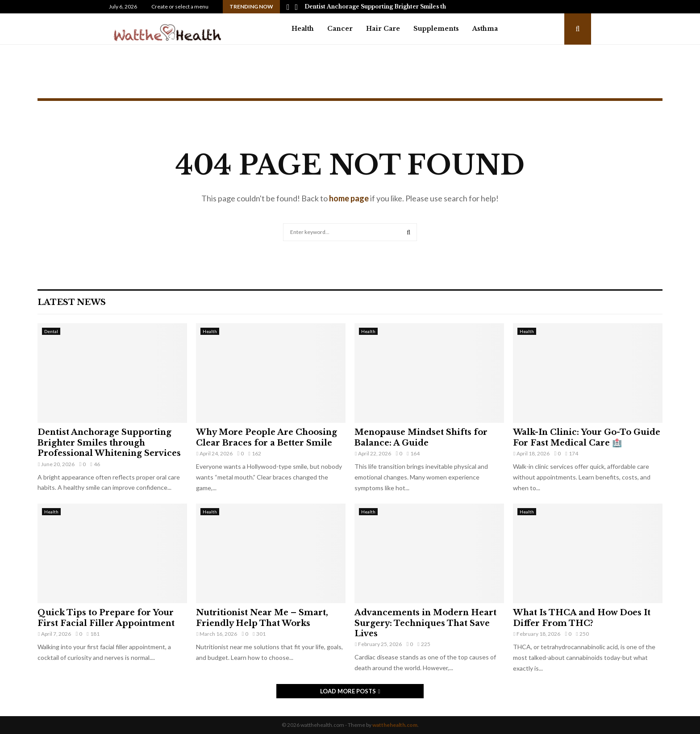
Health (303, 29)
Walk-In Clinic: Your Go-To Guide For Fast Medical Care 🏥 (587, 437)
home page (349, 198)
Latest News (72, 302)
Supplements (436, 29)
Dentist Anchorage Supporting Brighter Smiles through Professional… (405, 6)
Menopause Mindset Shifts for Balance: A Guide (421, 437)
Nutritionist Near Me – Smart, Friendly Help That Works (262, 618)
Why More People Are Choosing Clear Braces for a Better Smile (267, 437)
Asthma (485, 29)
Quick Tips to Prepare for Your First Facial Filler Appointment (106, 618)
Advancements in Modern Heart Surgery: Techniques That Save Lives (425, 623)
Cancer (340, 29)
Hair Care (383, 29)
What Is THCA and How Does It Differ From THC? (582, 618)
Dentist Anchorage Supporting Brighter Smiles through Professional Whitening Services (109, 443)
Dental (51, 331)
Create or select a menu (180, 6)
